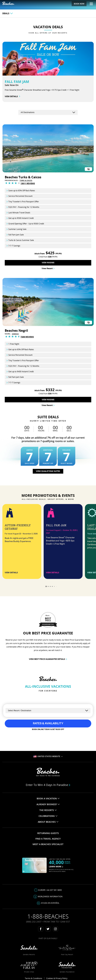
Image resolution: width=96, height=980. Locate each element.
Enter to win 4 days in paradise (48, 785)
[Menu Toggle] (90, 4)
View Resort (48, 268)
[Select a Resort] (48, 711)
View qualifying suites (48, 471)
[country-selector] (48, 112)
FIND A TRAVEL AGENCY (48, 839)
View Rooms (48, 263)
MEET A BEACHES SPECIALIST (48, 844)
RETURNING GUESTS (48, 833)
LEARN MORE (56, 867)
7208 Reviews (27, 337)
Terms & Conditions (34, 978)
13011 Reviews (28, 183)
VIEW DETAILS (12, 96)
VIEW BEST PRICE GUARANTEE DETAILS (48, 659)
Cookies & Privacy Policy (57, 978)
